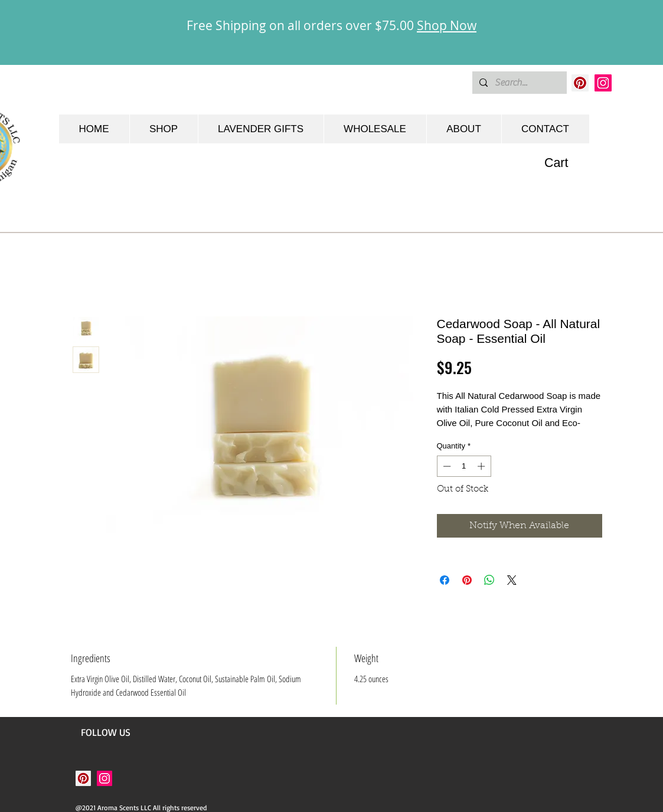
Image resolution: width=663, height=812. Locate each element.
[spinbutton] (464, 466)
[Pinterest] (580, 83)
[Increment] (482, 466)
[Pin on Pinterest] (467, 580)
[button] (567, 163)
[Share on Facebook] (445, 580)
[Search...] (518, 83)
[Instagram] (603, 83)
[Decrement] (446, 466)
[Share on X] (512, 580)
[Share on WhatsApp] (489, 580)
